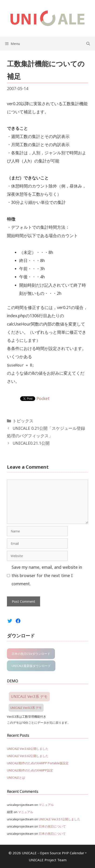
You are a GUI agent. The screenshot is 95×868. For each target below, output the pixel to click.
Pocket (43, 398)
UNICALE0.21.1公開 (31, 443)
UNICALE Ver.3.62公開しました (28, 756)
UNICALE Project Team (48, 860)
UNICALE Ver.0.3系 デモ (26, 708)
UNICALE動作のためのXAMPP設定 (30, 770)
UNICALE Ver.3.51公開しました (59, 819)
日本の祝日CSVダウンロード (31, 654)
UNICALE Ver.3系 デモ (29, 696)
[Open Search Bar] (88, 44)
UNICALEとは (16, 777)
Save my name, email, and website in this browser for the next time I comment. (47, 575)
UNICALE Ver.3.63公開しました (28, 749)
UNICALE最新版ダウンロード (31, 666)
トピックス (23, 421)
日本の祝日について (52, 826)
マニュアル (46, 805)
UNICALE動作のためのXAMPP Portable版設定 (38, 763)
